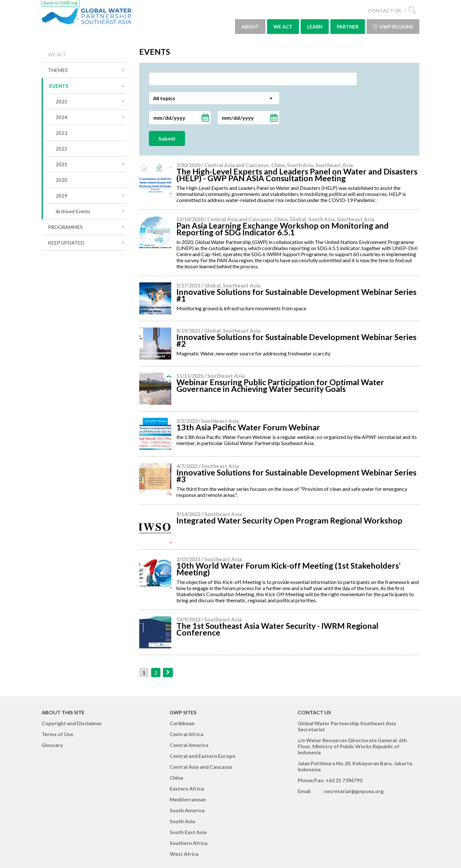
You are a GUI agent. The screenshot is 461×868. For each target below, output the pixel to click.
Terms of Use (57, 734)
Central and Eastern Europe (202, 756)
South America (187, 810)
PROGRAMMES (65, 227)
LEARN (315, 27)
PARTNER (348, 27)
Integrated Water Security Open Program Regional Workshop (289, 520)
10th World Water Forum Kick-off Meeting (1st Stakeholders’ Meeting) (288, 569)
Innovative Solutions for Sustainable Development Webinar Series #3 (296, 476)
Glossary (52, 745)
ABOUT (250, 27)
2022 (61, 149)
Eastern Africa (187, 788)
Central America (189, 745)
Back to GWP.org (61, 3)
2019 (61, 196)
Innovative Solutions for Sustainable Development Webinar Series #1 (296, 295)
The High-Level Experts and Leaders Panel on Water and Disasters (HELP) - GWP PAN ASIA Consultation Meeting (297, 175)
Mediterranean (188, 799)
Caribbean (182, 723)
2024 (61, 117)
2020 (61, 180)
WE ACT (283, 27)
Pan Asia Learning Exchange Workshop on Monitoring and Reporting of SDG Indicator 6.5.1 (283, 229)
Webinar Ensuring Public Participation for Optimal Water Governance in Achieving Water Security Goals (280, 385)
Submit (167, 138)
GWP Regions (393, 27)
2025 (61, 101)
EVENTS (59, 86)
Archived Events (73, 211)
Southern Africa (189, 843)
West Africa (184, 854)
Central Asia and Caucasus (201, 767)
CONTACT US (384, 10)
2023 (61, 133)
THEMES (58, 70)
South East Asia (188, 832)
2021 (61, 164)
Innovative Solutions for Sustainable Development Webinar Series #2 (296, 340)
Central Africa (186, 734)
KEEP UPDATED (66, 243)
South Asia (182, 821)
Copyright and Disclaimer (72, 723)
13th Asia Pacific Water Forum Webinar (248, 427)
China (176, 778)
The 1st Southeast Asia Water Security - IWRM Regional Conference (277, 629)
